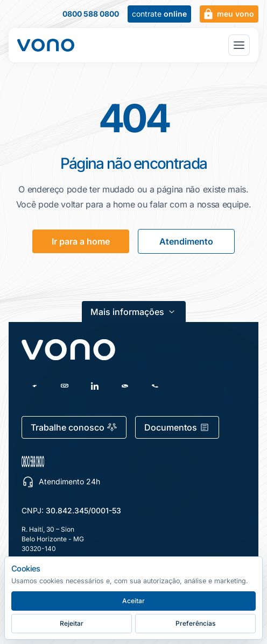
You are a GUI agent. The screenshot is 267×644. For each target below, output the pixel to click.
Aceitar (133, 601)
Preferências (195, 623)
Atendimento (186, 241)
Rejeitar (72, 623)
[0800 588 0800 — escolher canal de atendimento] (84, 461)
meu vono (228, 14)
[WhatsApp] (125, 386)
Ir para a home (81, 241)
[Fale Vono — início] (46, 45)
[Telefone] (155, 386)
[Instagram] (65, 386)
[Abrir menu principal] (239, 45)
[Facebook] (34, 386)
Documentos (177, 427)
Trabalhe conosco (74, 427)
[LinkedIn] (95, 386)
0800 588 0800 (91, 14)
